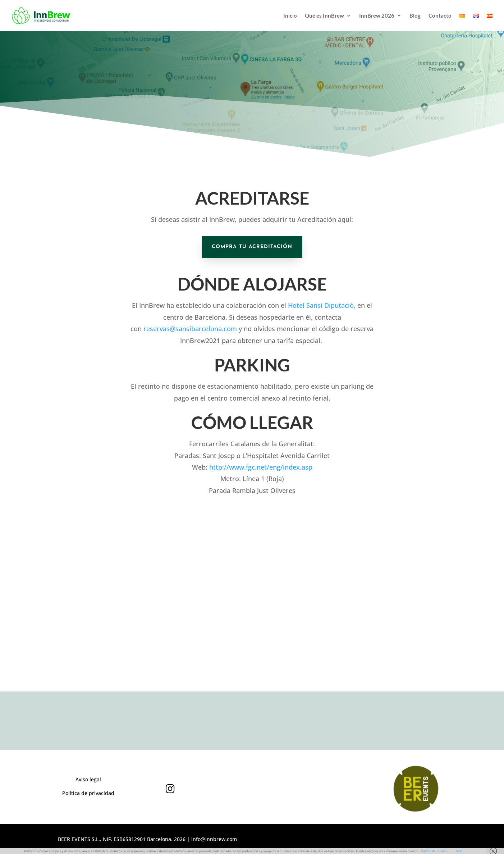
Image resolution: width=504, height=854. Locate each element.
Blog (415, 16)
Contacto (440, 16)
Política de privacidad (88, 793)
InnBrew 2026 (377, 16)
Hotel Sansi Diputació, (322, 305)
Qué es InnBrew (324, 16)
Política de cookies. (434, 851)
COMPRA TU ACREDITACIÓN (252, 247)
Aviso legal (88, 779)
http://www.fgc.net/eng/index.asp (261, 467)
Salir (459, 851)
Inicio (290, 16)
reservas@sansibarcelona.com (190, 329)
